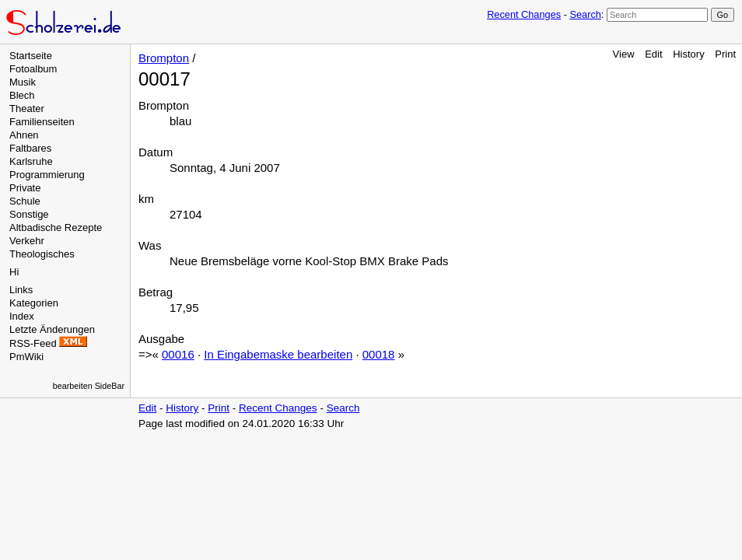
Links (21, 290)
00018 (379, 354)
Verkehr (27, 241)
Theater (27, 108)
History (688, 54)
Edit (653, 54)
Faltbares (30, 148)
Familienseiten (42, 122)
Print (725, 54)
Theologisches (42, 254)
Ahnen (24, 135)
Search (585, 14)
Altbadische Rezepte (56, 227)
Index (22, 316)
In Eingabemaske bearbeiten (278, 354)
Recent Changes (524, 14)
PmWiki (26, 357)
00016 (178, 354)
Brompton (164, 58)
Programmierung (47, 175)
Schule (25, 201)
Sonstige (29, 214)
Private (25, 188)
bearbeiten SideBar (89, 386)
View (624, 54)
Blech (22, 95)
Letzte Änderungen (52, 329)
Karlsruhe (31, 161)
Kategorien (34, 303)
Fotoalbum (33, 69)
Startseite (31, 56)
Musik (23, 82)
